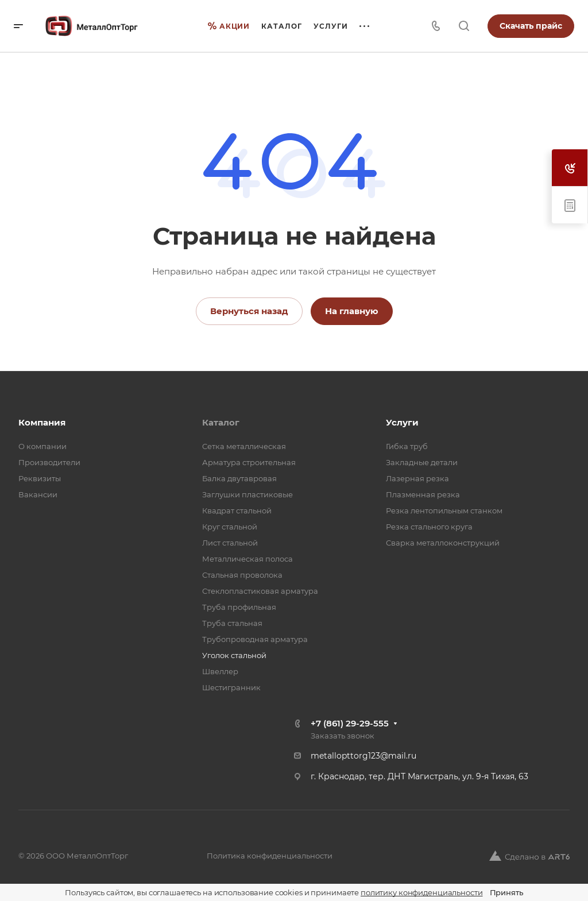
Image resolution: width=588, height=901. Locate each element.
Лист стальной (230, 543)
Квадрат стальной (237, 511)
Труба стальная (232, 623)
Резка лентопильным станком (444, 511)
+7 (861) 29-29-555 (350, 723)
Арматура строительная (249, 462)
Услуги (402, 422)
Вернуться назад (249, 311)
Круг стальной (230, 527)
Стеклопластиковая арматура (260, 591)
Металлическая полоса (247, 559)
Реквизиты (40, 478)
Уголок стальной (234, 655)
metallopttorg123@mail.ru (363, 756)
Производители (49, 462)
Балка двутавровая (239, 478)
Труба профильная (239, 607)
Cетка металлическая (244, 446)
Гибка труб (407, 446)
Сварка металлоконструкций (443, 543)
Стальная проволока (242, 575)
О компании (42, 446)
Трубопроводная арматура (255, 639)
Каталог (221, 422)
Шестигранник (231, 687)
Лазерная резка (417, 478)
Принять (506, 892)
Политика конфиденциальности (270, 856)
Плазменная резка (423, 494)
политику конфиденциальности (422, 892)
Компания (42, 422)
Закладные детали (422, 462)
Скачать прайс (531, 26)
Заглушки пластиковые (247, 494)
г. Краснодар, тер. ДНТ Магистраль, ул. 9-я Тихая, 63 (419, 776)
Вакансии (38, 494)
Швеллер (220, 671)
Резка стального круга (429, 527)
